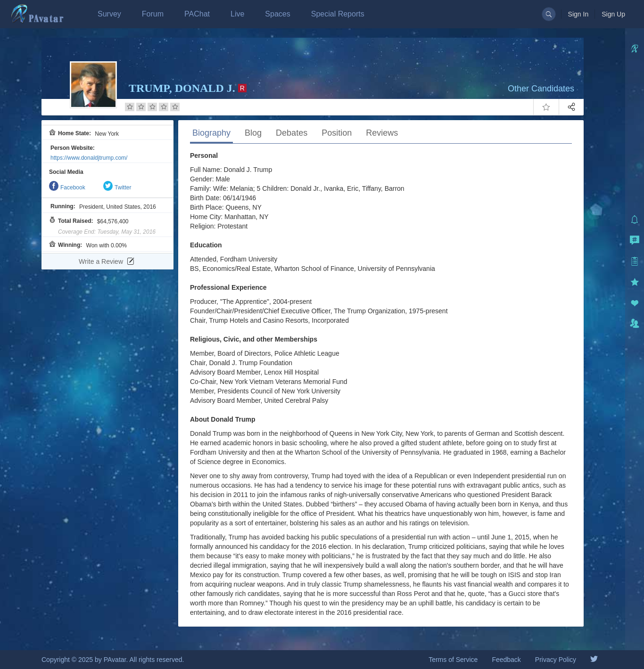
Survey (109, 14)
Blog (253, 133)
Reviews (382, 133)
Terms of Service (453, 660)
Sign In (578, 14)
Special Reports (338, 14)
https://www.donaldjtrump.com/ (89, 158)
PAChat (197, 14)
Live (237, 14)
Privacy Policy (556, 660)
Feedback (506, 660)
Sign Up (613, 14)
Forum (153, 14)
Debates (292, 133)
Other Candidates (541, 89)
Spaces (277, 14)
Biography (211, 133)
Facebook (67, 188)
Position (337, 133)
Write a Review (107, 261)
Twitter (117, 188)
